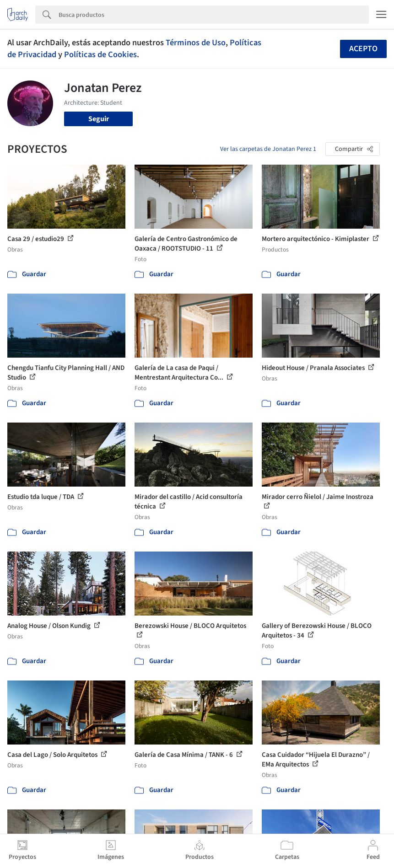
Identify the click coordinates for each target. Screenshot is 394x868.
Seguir (99, 119)
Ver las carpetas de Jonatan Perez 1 (268, 149)
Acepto (363, 49)
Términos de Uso (196, 43)
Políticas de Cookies (100, 54)
